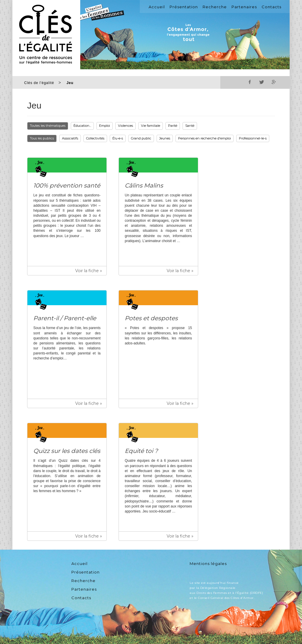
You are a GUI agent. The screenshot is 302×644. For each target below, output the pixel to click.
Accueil (157, 7)
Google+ (273, 82)
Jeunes (165, 138)
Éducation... (82, 126)
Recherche (215, 7)
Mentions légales (208, 563)
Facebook (250, 82)
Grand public (141, 138)
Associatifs (70, 138)
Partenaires (244, 7)
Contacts (271, 7)
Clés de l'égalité (39, 83)
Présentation (184, 7)
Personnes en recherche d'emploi (205, 138)
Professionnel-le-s (253, 138)
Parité (173, 126)
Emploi (105, 126)
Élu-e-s (118, 138)
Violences (125, 126)
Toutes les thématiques (48, 126)
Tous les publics (42, 138)
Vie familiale (151, 126)
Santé (190, 126)
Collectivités (95, 138)
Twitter (262, 82)
